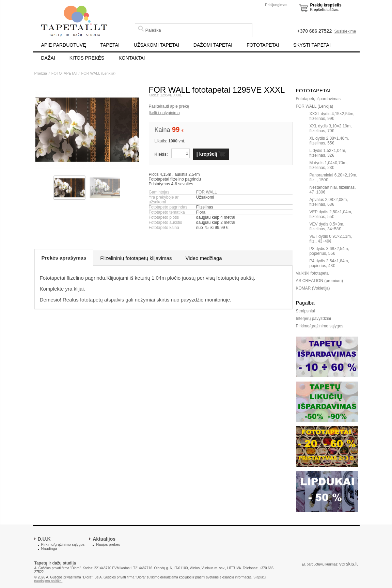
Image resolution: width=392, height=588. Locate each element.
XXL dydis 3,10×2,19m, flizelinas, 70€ (331, 128)
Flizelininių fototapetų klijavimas (136, 258)
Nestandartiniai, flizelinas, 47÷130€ (333, 190)
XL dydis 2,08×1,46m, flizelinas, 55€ (329, 141)
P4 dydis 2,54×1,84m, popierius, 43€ (329, 263)
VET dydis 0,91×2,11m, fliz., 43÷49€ (331, 239)
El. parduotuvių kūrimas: (320, 564)
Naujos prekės (108, 544)
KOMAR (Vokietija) (313, 288)
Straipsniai (305, 311)
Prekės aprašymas (64, 258)
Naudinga (49, 548)
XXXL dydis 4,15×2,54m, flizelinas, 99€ (332, 116)
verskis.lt (348, 564)
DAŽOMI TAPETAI (213, 45)
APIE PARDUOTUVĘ (64, 45)
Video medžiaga (203, 258)
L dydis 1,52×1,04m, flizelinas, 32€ (328, 153)
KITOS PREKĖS (87, 58)
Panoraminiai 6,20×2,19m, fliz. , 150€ (333, 177)
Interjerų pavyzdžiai (313, 319)
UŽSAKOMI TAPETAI (156, 45)
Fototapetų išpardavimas (318, 99)
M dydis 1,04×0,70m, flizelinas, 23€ (329, 165)
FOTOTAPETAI (263, 45)
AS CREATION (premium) (319, 281)
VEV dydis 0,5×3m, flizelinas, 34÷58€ (327, 227)
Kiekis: (161, 154)
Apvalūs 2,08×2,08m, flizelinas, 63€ (329, 202)
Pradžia (41, 73)
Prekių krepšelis (326, 5)
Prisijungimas (276, 5)
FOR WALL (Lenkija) (98, 73)
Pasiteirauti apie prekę (169, 106)
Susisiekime (345, 31)
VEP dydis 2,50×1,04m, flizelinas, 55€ (331, 214)
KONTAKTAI (132, 58)
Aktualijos (104, 539)
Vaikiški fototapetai (313, 273)
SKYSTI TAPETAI (312, 45)
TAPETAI (110, 45)
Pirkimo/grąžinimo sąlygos (320, 326)
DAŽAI (48, 58)
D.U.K (44, 539)
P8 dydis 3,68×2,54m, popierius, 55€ (329, 251)
